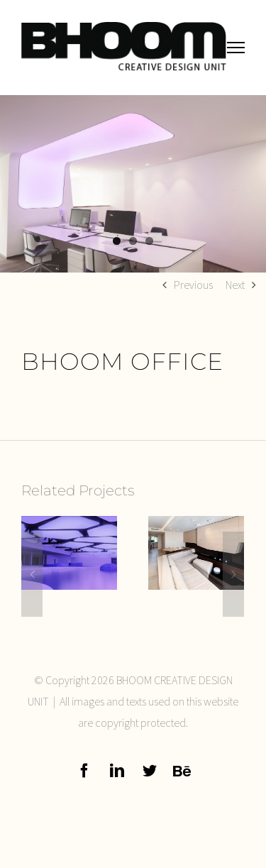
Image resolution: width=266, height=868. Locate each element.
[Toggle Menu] (236, 47)
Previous (193, 285)
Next (235, 285)
